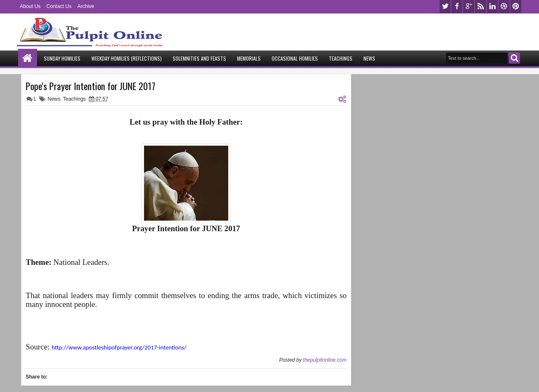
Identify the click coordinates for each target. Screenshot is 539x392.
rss (480, 7)
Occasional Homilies (295, 58)
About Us (30, 6)
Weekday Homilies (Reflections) (127, 58)
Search (514, 58)
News (369, 58)
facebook (457, 7)
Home (28, 58)
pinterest (516, 7)
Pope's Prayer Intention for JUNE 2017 (91, 86)
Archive (86, 6)
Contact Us (59, 6)
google (469, 7)
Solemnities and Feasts (199, 58)
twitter (445, 7)
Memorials (249, 58)
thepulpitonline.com (325, 360)
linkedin (492, 7)
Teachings (341, 58)
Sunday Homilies (62, 58)
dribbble (504, 7)
